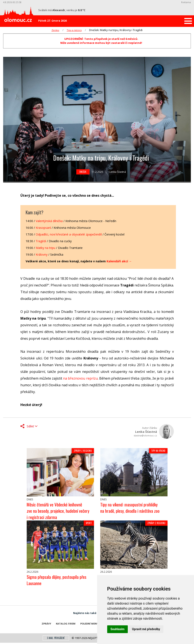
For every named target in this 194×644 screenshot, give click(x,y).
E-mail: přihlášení (56, 638)
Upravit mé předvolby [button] (146, 629)
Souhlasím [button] (118, 629)
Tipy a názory (74, 30)
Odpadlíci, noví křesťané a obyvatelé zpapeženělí (69, 234)
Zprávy (55, 30)
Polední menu (89, 624)
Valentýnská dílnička (49, 221)
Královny (42, 254)
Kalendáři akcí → (119, 261)
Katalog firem (66, 624)
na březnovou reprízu (80, 378)
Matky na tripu (46, 248)
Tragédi (41, 241)
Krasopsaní (43, 228)
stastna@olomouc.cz (145, 435)
